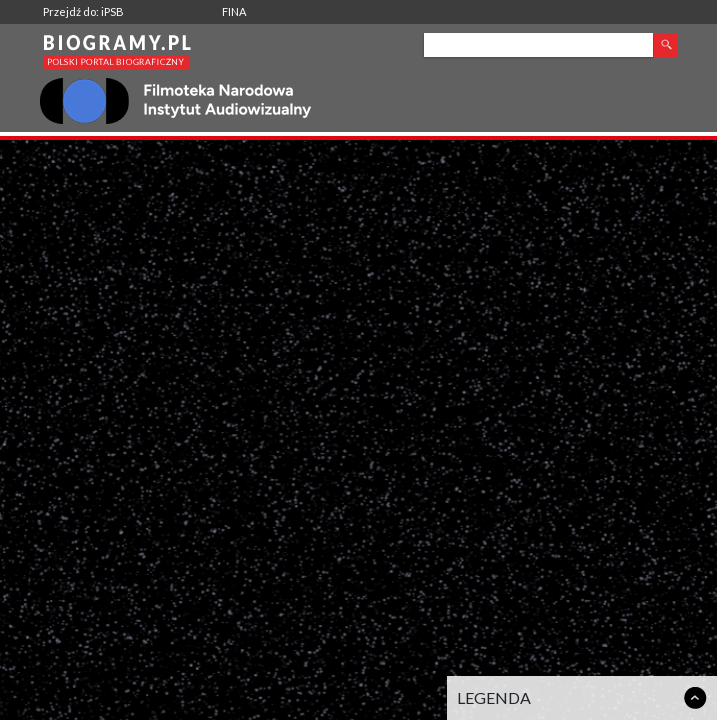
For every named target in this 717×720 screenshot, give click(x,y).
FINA (234, 11)
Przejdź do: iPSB (83, 11)
